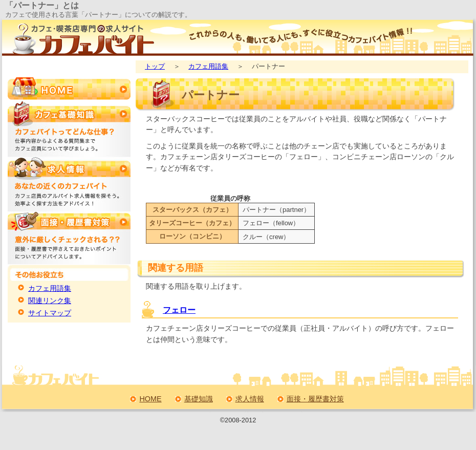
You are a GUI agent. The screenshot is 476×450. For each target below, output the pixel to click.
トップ (155, 66)
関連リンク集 (50, 301)
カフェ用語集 (208, 66)
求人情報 (250, 399)
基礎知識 (199, 399)
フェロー (179, 310)
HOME (150, 399)
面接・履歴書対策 (315, 399)
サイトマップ (50, 313)
